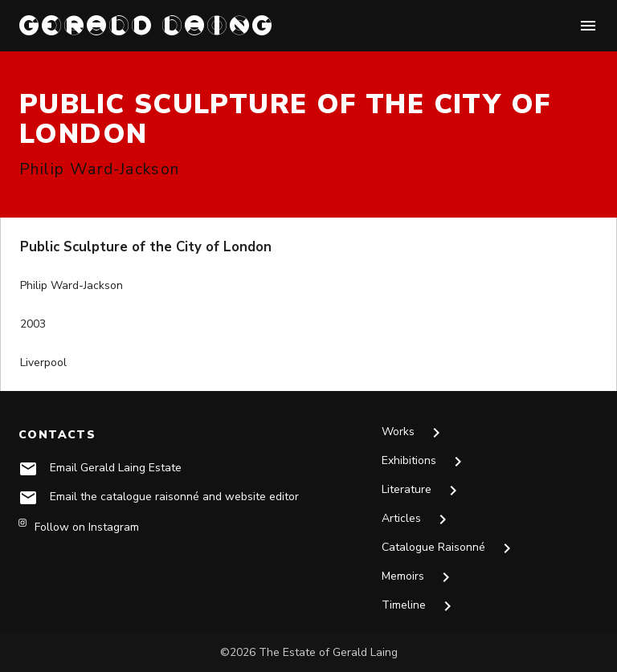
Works (414, 433)
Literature (422, 491)
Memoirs (419, 577)
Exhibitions (425, 462)
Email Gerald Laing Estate (116, 468)
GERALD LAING (147, 25)
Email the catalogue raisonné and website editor (174, 497)
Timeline (419, 606)
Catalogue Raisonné (449, 548)
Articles (417, 519)
